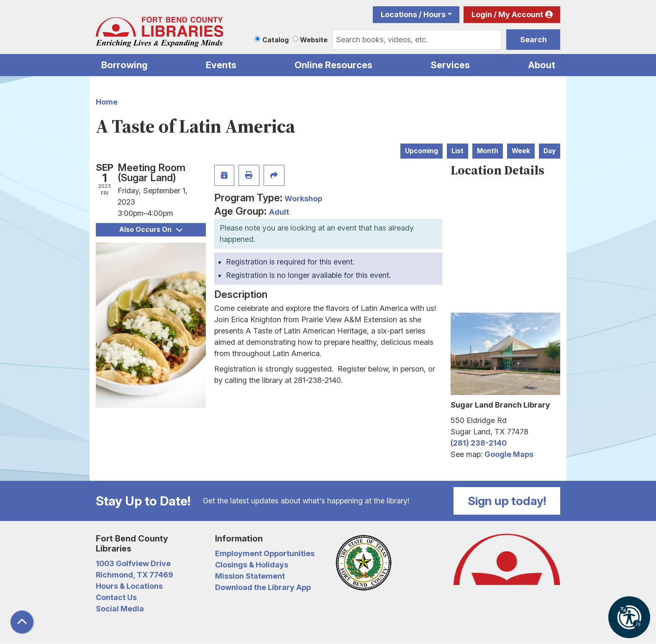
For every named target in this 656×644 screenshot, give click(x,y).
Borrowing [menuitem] (124, 65)
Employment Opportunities (265, 553)
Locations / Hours (413, 14)
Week (521, 151)
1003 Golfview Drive (133, 563)
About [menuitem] (542, 65)
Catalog (275, 40)
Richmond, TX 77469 (135, 575)
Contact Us (116, 597)
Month (488, 151)
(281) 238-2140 (479, 443)
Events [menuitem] (221, 65)
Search (533, 40)
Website (314, 40)
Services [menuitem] (450, 65)
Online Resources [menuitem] (333, 65)
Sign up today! (507, 501)
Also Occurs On (151, 230)
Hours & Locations (129, 586)
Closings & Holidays (252, 565)
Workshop (303, 199)
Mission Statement (250, 576)
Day (550, 151)
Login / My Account (507, 14)
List (457, 151)
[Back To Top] (22, 622)
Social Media (120, 609)
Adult (279, 212)
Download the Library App (263, 587)
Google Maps (509, 454)
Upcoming (422, 151)
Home (107, 102)
